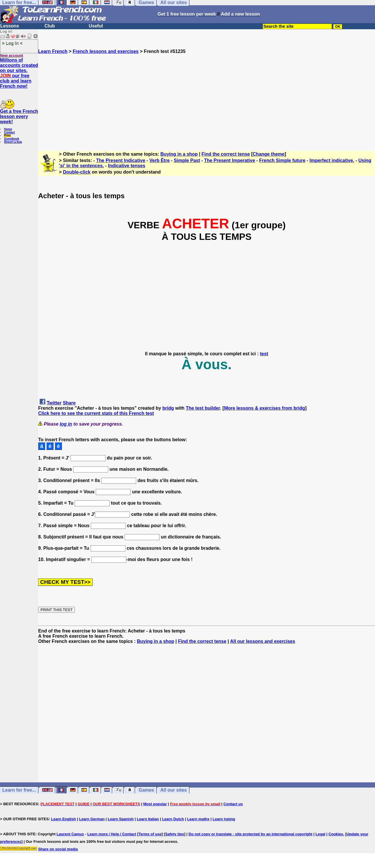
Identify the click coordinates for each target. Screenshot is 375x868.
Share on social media (58, 849)
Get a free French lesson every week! (19, 116)
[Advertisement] (207, 95)
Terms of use (150, 834)
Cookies (336, 834)
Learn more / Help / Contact (112, 834)
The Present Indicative (121, 160)
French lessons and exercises (106, 51)
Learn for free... (19, 790)
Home (8, 129)
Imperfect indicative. (332, 160)
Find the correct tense (226, 154)
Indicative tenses (126, 166)
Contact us (233, 804)
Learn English (64, 819)
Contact (9, 132)
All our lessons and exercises (263, 641)
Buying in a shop (179, 154)
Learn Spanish (121, 819)
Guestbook (12, 139)
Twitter (54, 403)
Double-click (77, 172)
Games (146, 790)
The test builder (203, 408)
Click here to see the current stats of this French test (96, 413)
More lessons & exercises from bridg (265, 408)
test (264, 354)
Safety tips (175, 834)
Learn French (53, 51)
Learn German (92, 819)
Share (69, 403)
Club (50, 26)
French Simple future (282, 160)
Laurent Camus (70, 834)
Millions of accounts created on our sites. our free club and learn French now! (19, 73)
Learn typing (224, 819)
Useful (96, 26)
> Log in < (12, 43)
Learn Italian (148, 819)
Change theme (269, 154)
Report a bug (13, 142)
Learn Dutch (173, 819)
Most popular (155, 804)
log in (66, 424)
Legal (320, 834)
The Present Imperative (230, 160)
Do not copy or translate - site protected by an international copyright (250, 834)
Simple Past (187, 160)
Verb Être (160, 160)
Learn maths (198, 819)
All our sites (173, 790)
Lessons (10, 26)
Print (7, 136)
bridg (168, 408)
